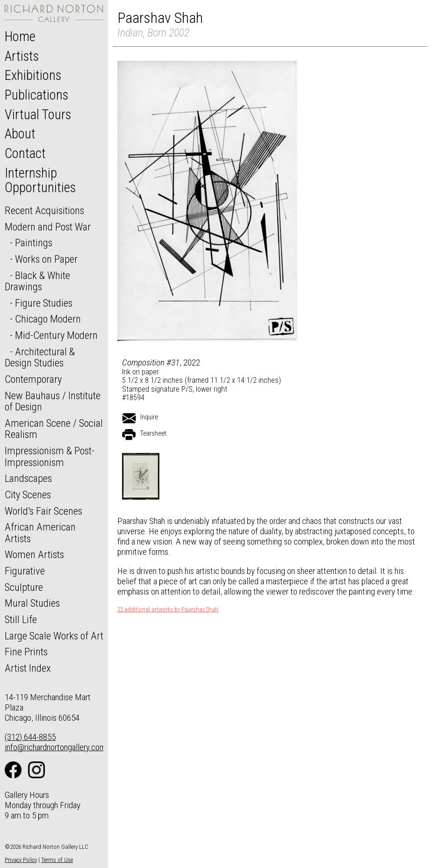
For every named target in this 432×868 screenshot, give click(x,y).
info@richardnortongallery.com (55, 747)
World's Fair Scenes (43, 511)
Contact (25, 153)
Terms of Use (57, 860)
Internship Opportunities (40, 180)
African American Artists (40, 533)
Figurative (25, 571)
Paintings (34, 243)
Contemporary (33, 379)
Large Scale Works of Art (54, 636)
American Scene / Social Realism (54, 429)
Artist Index (28, 668)
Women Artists (34, 554)
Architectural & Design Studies (40, 357)
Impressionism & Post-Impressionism (50, 456)
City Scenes (28, 495)
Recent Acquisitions (44, 210)
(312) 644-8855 (30, 737)
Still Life (21, 619)
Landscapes (28, 478)
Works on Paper (46, 259)
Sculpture (24, 587)
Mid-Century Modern (56, 335)
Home (20, 36)
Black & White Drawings (37, 281)
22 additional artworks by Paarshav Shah (168, 610)
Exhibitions (33, 75)
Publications (36, 95)
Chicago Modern (48, 319)
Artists (22, 56)
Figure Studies (44, 303)
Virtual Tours (38, 115)
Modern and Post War (48, 227)
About (20, 134)
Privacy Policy (21, 860)
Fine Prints (26, 652)
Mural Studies (32, 603)
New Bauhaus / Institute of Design (53, 401)
